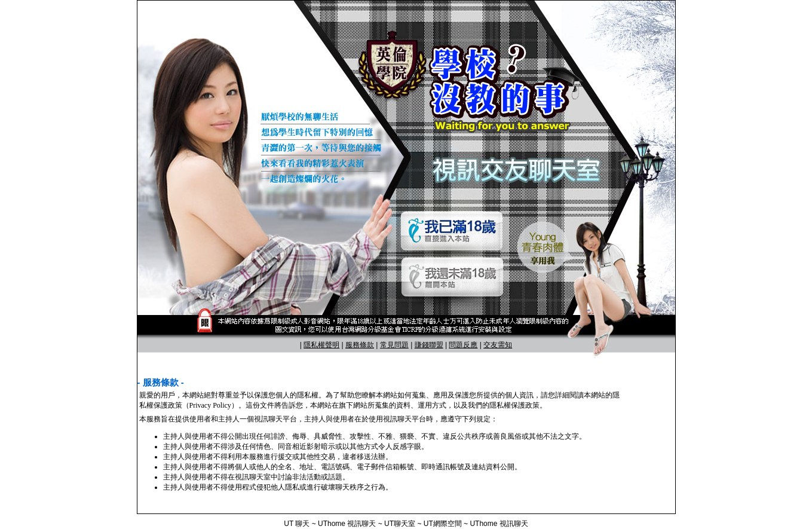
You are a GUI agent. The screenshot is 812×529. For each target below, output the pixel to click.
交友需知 (498, 345)
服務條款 (360, 345)
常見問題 (394, 345)
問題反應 (463, 345)
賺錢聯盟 (429, 345)
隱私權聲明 (321, 345)
